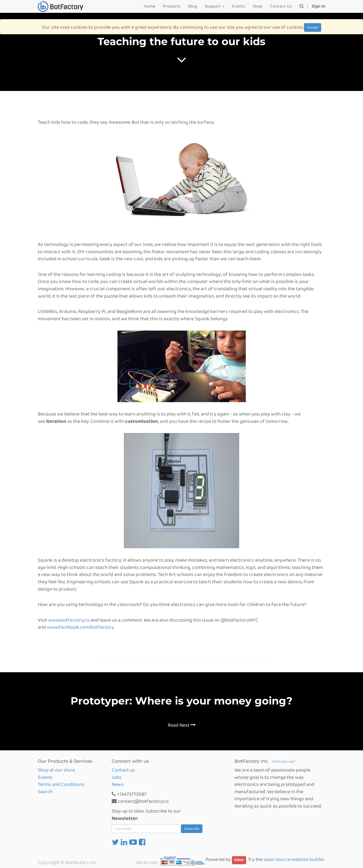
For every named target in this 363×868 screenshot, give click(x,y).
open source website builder (294, 859)
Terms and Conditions (61, 784)
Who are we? (284, 761)
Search (45, 792)
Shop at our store (56, 770)
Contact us (123, 770)
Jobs (117, 777)
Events (45, 777)
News (118, 784)
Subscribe (192, 829)
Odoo (239, 860)
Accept (313, 27)
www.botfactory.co (69, 620)
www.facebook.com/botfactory (81, 627)
